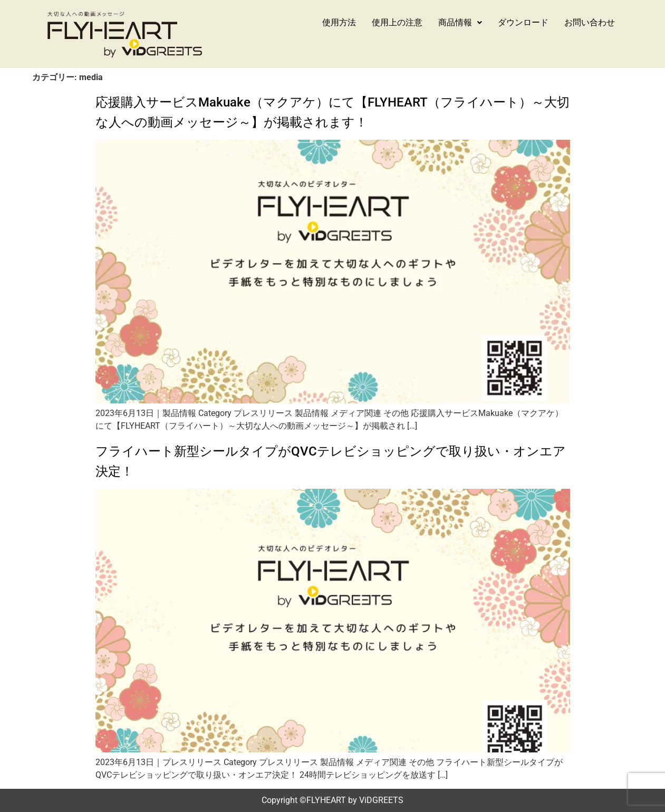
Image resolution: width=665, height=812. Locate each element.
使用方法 (339, 22)
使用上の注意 (397, 22)
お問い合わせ (590, 22)
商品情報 (460, 22)
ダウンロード (523, 22)
